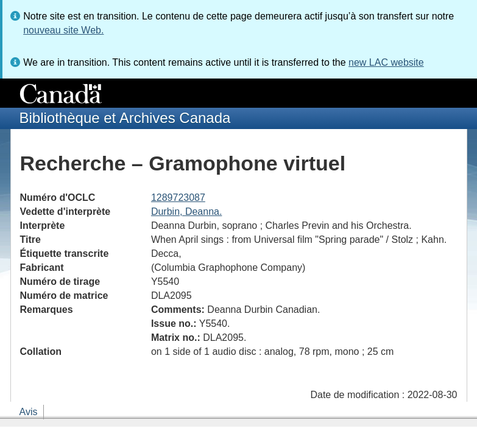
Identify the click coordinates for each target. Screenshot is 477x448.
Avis (29, 412)
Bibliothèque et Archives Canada (125, 118)
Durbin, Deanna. (187, 212)
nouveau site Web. (63, 30)
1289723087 (178, 198)
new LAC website (386, 62)
